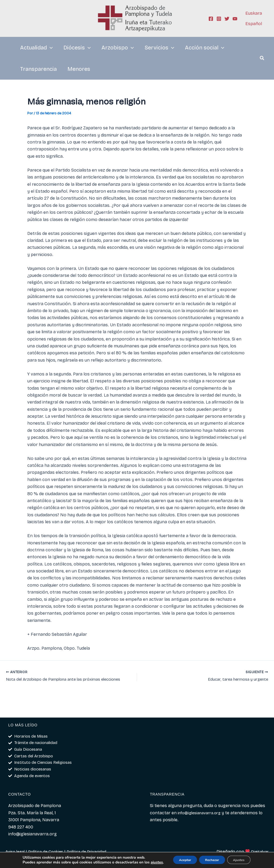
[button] (262, 59)
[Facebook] (211, 19)
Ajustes (240, 858)
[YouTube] (235, 19)
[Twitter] (227, 19)
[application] (50, 48)
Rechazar (207, 858)
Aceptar (174, 858)
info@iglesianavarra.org (202, 813)
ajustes (25, 863)
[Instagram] (219, 19)
